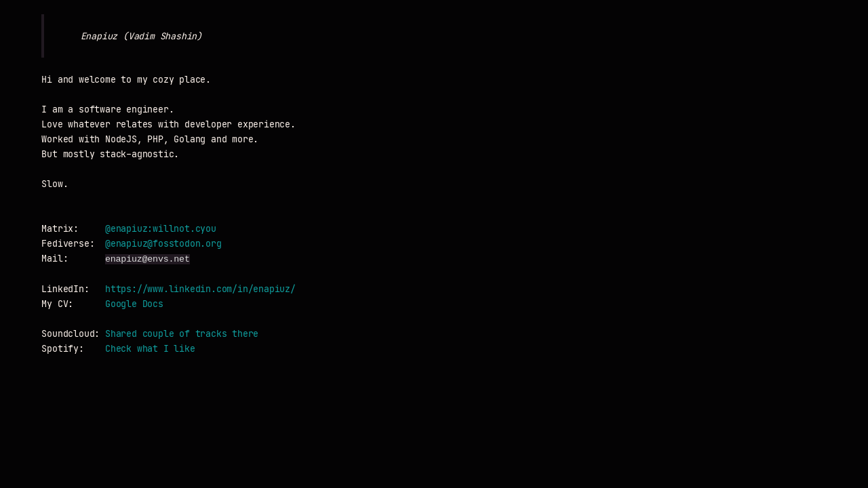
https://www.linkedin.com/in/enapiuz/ (200, 289)
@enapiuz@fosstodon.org (163, 244)
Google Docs (134, 304)
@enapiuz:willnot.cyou (161, 229)
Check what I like (150, 349)
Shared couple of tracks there (182, 334)
